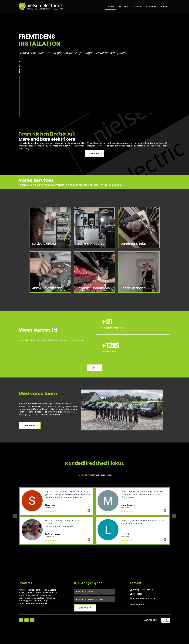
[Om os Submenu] (141, 6)
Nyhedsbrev (151, 6)
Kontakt (165, 6)
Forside (111, 6)
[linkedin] (32, 620)
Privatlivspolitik (137, 605)
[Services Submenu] (128, 6)
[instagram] (27, 620)
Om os (136, 6)
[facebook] (21, 620)
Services (122, 6)
